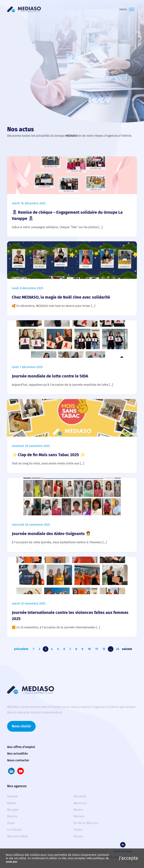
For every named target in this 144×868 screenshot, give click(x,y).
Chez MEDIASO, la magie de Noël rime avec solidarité (61, 297)
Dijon (11, 823)
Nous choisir (21, 726)
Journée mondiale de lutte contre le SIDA (50, 376)
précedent (21, 649)
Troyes (78, 830)
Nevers (78, 810)
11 (97, 649)
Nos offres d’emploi (21, 747)
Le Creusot (15, 830)
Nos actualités (17, 754)
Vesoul (78, 836)
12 (104, 649)
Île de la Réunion (86, 823)
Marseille (80, 796)
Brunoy (12, 816)
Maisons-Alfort (18, 836)
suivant (127, 649)
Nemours (80, 803)
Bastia (12, 803)
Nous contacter (18, 760)
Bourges (13, 810)
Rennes (79, 816)
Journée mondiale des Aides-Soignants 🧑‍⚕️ (51, 534)
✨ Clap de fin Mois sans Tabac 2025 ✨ (48, 455)
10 (89, 649)
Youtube (21, 771)
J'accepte (129, 858)
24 (118, 649)
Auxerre (12, 796)
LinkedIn (11, 771)
